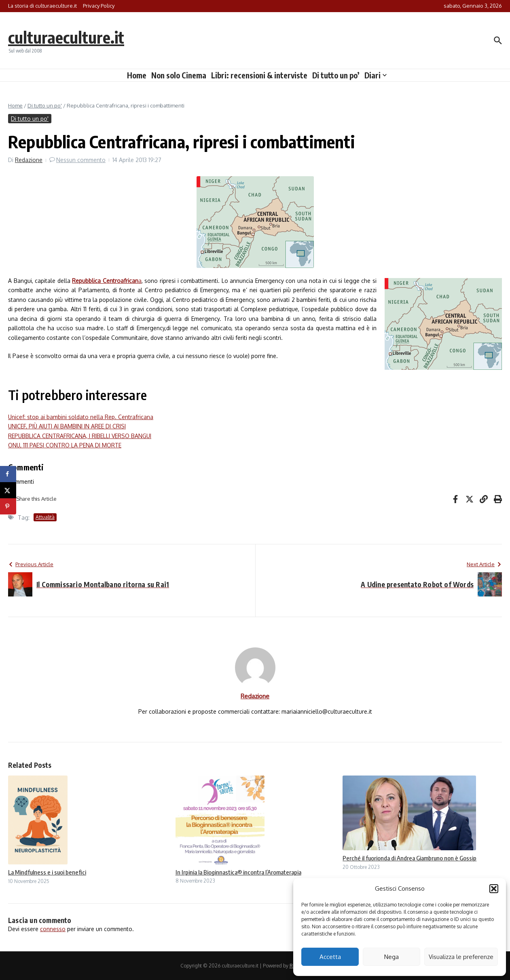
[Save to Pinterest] (8, 506)
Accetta (330, 957)
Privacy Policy (99, 6)
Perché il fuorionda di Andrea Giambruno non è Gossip (409, 858)
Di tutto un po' (45, 105)
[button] (494, 889)
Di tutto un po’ (336, 75)
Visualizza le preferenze (461, 957)
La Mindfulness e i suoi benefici (47, 872)
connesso (53, 929)
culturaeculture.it (66, 37)
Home (137, 75)
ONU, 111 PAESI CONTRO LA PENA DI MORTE (65, 445)
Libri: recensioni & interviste (259, 75)
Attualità (45, 517)
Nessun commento (81, 160)
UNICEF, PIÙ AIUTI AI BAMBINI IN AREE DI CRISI (67, 426)
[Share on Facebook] (8, 474)
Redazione (29, 160)
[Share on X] (8, 490)
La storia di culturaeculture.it (42, 6)
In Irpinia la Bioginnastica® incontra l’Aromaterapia (238, 872)
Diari (376, 75)
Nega (391, 957)
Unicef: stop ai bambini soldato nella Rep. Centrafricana (81, 417)
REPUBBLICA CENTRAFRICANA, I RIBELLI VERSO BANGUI (80, 436)
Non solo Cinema (179, 75)
